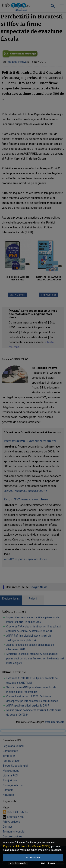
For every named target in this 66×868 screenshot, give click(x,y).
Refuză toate (48, 863)
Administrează (18, 863)
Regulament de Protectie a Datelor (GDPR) (27, 846)
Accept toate (33, 857)
